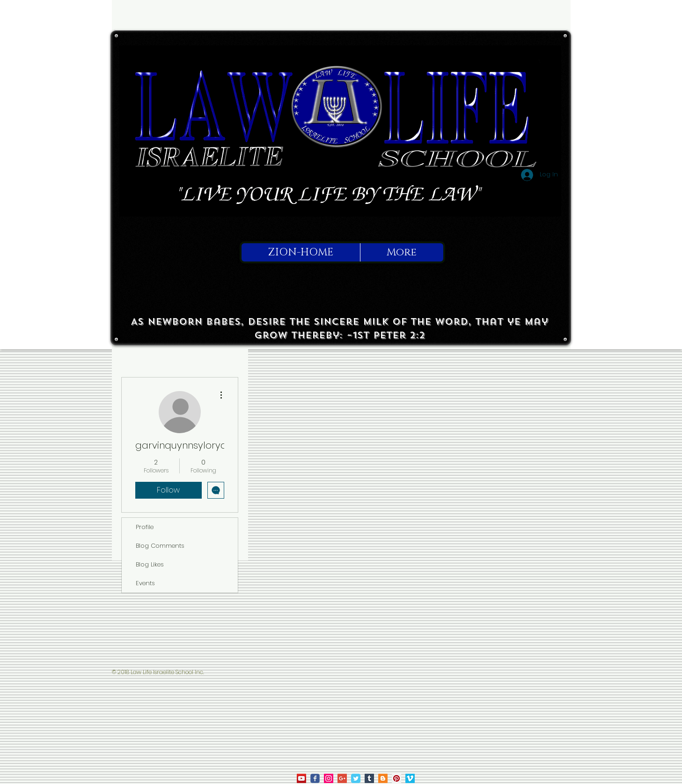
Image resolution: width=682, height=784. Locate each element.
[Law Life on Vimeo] (410, 778)
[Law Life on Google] (342, 778)
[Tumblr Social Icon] (369, 778)
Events (145, 583)
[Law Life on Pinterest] (396, 778)
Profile (145, 527)
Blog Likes (150, 564)
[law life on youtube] (301, 778)
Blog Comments (160, 546)
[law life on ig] (329, 778)
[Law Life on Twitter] (356, 778)
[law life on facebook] (315, 778)
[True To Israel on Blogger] (383, 778)
